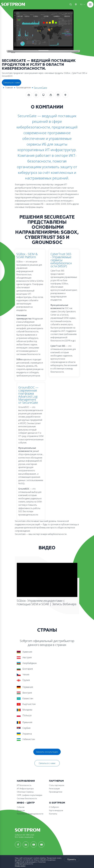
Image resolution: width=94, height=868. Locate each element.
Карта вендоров (56, 810)
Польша (24, 715)
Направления (26, 781)
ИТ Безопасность (24, 785)
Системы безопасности (27, 798)
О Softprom (57, 803)
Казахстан (25, 698)
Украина (24, 734)
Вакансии (21, 810)
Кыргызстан (26, 704)
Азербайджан (27, 663)
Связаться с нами (47, 763)
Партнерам (56, 781)
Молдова (24, 710)
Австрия (76, 4)
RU (81, 4)
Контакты (53, 814)
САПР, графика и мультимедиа (30, 795)
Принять (72, 859)
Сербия (24, 728)
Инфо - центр (26, 803)
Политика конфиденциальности (30, 814)
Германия (25, 687)
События (21, 807)
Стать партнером (57, 785)
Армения (24, 652)
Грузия (23, 680)
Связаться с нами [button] (12, 83)
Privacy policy (20, 866)
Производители (23, 87)
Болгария (25, 669)
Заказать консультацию (47, 752)
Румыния (25, 722)
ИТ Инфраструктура (25, 789)
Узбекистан (26, 739)
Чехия (23, 674)
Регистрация (54, 789)
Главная (9, 87)
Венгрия (24, 693)
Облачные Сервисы (25, 792)
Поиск (71, 4)
